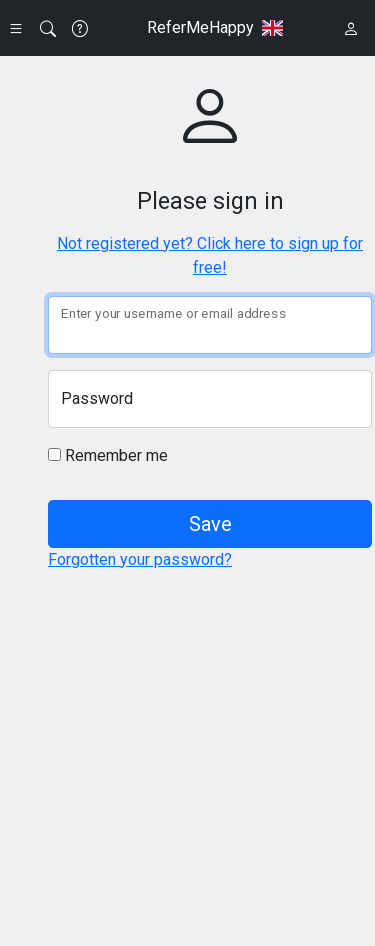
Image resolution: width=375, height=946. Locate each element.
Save (210, 524)
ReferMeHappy (200, 27)
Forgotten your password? (140, 559)
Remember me (108, 455)
